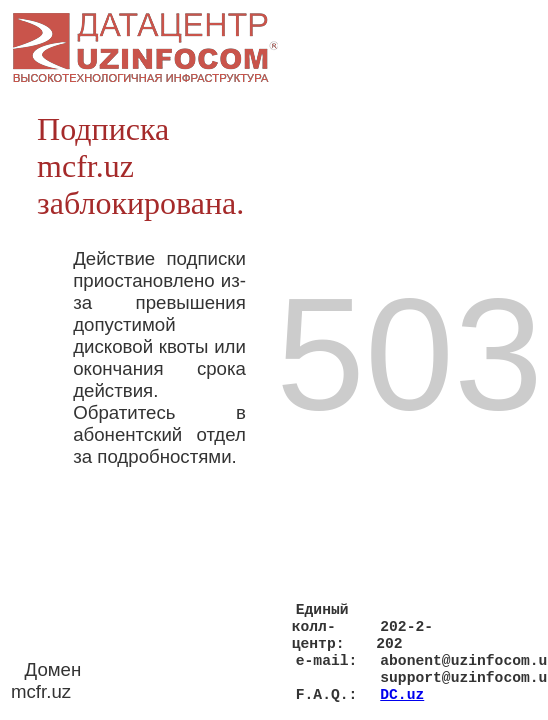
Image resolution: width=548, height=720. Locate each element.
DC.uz (402, 693)
